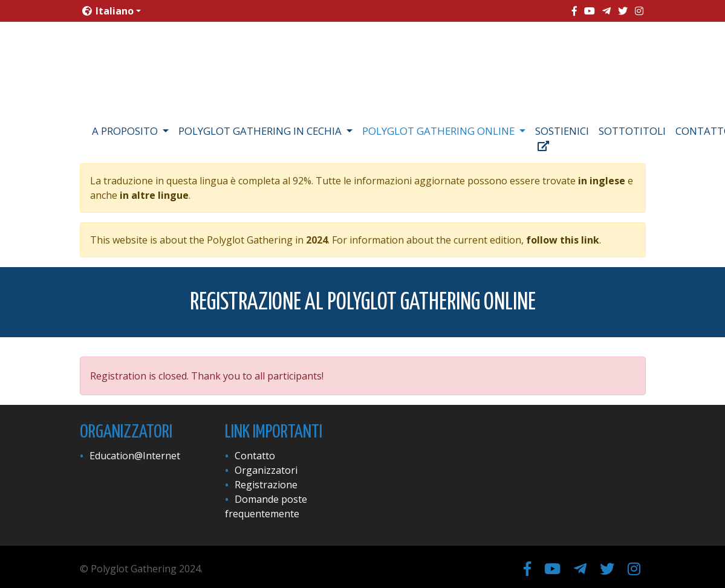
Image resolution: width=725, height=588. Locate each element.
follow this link (563, 240)
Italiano (108, 11)
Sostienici (562, 138)
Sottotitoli (632, 131)
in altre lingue (154, 195)
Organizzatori (266, 470)
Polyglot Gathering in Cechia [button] (261, 131)
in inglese (602, 181)
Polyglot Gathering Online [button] (440, 131)
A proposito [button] (126, 131)
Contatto (255, 456)
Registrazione (266, 485)
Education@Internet (135, 456)
